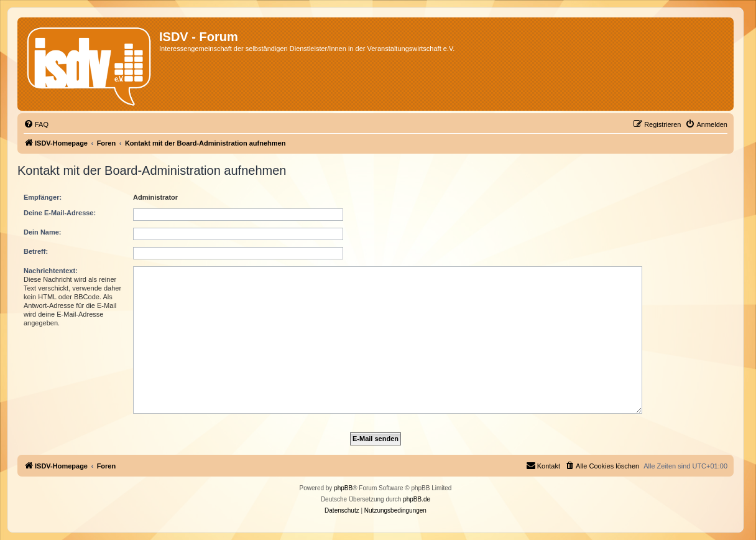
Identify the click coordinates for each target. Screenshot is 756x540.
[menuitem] (36, 124)
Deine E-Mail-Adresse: (60, 213)
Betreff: (36, 251)
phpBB (343, 488)
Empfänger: (43, 197)
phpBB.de (417, 499)
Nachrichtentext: (51, 271)
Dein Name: (43, 232)
